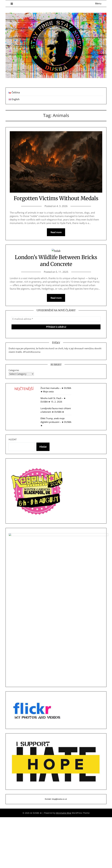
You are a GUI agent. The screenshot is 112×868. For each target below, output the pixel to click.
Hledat (13, 439)
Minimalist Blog (64, 813)
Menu (98, 3)
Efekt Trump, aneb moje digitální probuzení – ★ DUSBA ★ (56, 422)
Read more (56, 232)
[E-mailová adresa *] (56, 319)
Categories (14, 370)
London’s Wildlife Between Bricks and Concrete (56, 261)
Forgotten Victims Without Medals (56, 198)
